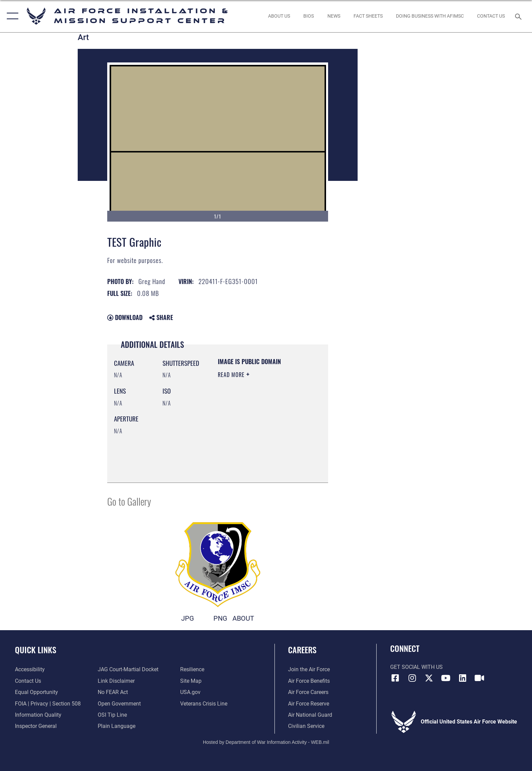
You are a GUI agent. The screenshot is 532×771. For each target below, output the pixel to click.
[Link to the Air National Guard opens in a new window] (310, 715)
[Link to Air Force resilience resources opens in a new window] (192, 669)
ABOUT (243, 618)
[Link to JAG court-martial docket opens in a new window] (128, 669)
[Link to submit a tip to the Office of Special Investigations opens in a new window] (112, 715)
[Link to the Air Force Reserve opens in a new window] (309, 704)
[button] (11, 16)
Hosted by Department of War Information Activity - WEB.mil (266, 742)
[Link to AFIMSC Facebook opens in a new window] (395, 678)
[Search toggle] (519, 16)
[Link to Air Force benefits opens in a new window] (309, 681)
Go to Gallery (129, 501)
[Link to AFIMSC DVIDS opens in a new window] (479, 678)
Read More (232, 375)
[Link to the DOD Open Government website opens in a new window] (119, 704)
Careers (302, 650)
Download (125, 317)
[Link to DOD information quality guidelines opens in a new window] (38, 715)
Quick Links (36, 650)
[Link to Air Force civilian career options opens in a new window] (306, 726)
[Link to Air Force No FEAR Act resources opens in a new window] (113, 692)
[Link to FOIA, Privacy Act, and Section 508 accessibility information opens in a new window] (48, 704)
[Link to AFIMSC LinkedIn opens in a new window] (462, 678)
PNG (220, 618)
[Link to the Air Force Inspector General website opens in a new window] (36, 726)
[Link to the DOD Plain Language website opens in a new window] (117, 726)
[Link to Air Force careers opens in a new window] (308, 692)
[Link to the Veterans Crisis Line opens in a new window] (204, 704)
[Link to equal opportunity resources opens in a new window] (36, 692)
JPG (188, 618)
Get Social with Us (416, 667)
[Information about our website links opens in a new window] (116, 681)
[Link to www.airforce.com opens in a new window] (309, 669)
